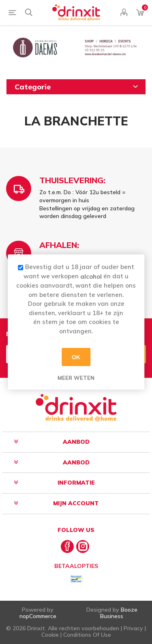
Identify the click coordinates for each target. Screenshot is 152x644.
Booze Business (119, 613)
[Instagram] (83, 547)
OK (76, 357)
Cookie (50, 635)
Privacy (133, 628)
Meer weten (76, 378)
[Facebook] (67, 547)
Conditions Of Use (87, 635)
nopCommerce (38, 616)
